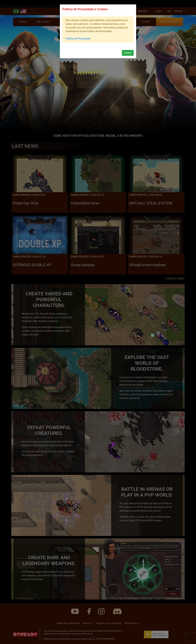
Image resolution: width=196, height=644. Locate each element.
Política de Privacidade (78, 39)
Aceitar (128, 53)
